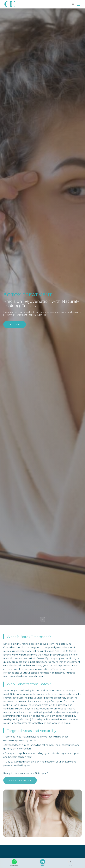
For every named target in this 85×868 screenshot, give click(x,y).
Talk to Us (15, 324)
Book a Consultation (20, 782)
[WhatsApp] (14, 863)
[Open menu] (78, 4)
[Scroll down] (43, 619)
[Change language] (73, 4)
